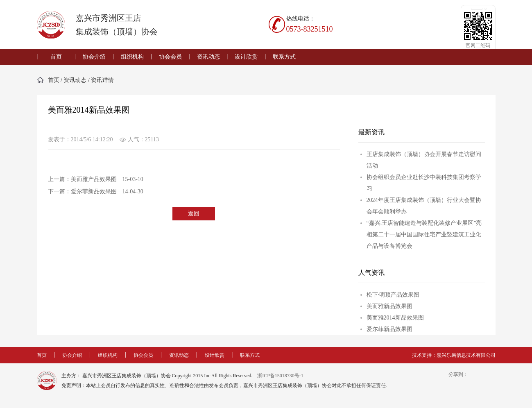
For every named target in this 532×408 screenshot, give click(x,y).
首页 (56, 57)
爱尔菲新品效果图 (389, 329)
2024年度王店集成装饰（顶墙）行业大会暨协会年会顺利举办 (424, 206)
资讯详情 (102, 80)
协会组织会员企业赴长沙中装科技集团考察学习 (424, 183)
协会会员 (170, 57)
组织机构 (132, 57)
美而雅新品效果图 (389, 306)
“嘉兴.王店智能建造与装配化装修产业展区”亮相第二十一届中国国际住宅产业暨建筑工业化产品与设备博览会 (424, 235)
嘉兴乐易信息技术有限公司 (466, 355)
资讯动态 (208, 57)
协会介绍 (94, 57)
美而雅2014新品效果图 (395, 318)
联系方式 (284, 57)
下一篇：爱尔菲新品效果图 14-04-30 (96, 192)
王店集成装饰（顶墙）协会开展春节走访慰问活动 (424, 160)
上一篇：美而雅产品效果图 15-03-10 (96, 179)
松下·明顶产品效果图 (393, 295)
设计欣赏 (246, 57)
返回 (194, 214)
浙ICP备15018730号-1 (280, 376)
